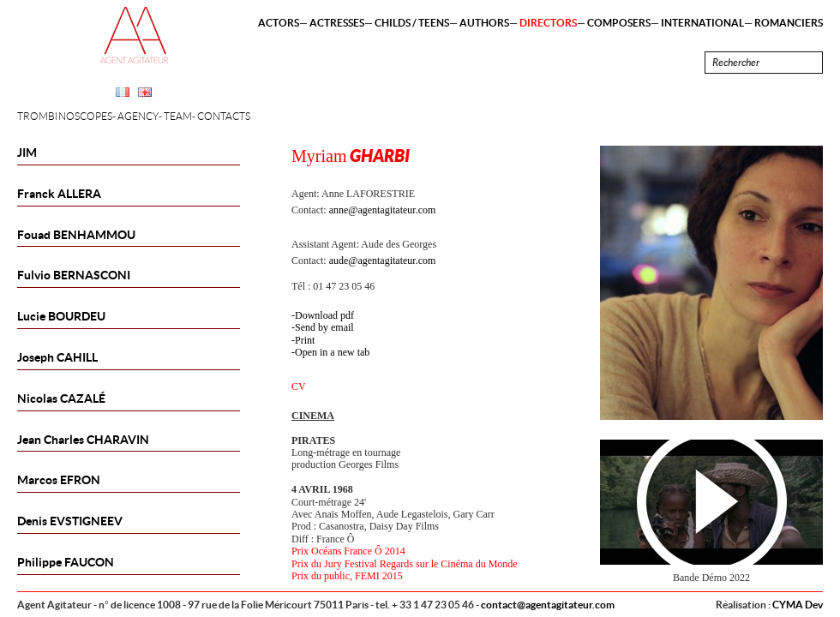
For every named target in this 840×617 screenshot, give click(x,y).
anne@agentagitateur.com (383, 210)
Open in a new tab (332, 352)
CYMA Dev (798, 605)
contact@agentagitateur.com (548, 605)
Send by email (324, 327)
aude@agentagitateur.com (383, 261)
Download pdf (324, 315)
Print (305, 340)
